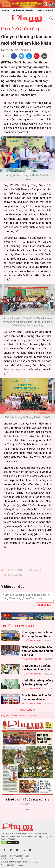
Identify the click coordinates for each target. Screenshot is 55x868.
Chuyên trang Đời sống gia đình (23, 10)
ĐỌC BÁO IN (28, 710)
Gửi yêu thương (15, 570)
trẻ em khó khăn (13, 575)
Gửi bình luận (45, 605)
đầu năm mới (35, 570)
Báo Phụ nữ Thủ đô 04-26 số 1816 (27, 800)
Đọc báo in (5, 10)
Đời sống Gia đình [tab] (28, 716)
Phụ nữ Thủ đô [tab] (9, 716)
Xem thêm (27, 814)
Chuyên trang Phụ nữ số (45, 10)
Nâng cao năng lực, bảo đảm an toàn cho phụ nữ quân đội (37, 651)
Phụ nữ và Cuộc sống (20, 29)
